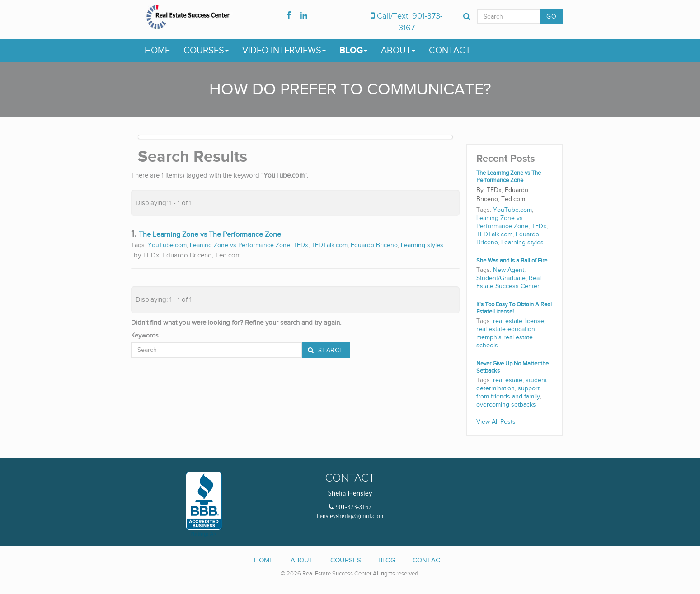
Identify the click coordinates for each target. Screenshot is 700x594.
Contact (450, 51)
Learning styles (422, 245)
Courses (206, 51)
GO (551, 17)
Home (157, 51)
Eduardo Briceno (374, 245)
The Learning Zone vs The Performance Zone (210, 235)
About (398, 51)
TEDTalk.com (329, 245)
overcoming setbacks (506, 405)
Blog (353, 51)
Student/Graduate (501, 278)
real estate (508, 380)
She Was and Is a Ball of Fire (512, 261)
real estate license (519, 321)
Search (330, 351)
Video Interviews (284, 51)
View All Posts (496, 422)
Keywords (145, 336)
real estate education (506, 329)
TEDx (301, 245)
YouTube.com (167, 245)
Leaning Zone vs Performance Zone (240, 245)
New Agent (509, 270)
